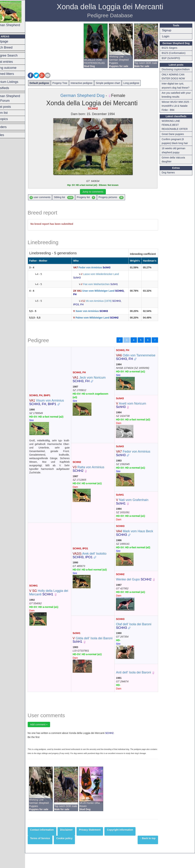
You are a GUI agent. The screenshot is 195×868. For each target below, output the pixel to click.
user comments (49, 197)
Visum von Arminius (55, 404)
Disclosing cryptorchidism (177, 69)
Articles (8, 135)
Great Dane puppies (174, 134)
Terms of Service (49, 853)
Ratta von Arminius (95, 473)
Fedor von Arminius (98, 267)
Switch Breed (12, 47)
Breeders (9, 127)
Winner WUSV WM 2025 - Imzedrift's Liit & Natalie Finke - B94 (177, 106)
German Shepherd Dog (16, 16)
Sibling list (73, 197)
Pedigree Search (14, 55)
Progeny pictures (120, 197)
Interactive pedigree (90, 83)
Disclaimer (75, 845)
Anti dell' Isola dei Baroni (138, 679)
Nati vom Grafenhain (136, 505)
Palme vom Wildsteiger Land (102, 318)
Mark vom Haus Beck (139, 537)
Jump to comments (98, 192)
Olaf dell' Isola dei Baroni (138, 633)
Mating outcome (14, 68)
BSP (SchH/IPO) (173, 58)
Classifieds (10, 88)
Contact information (51, 845)
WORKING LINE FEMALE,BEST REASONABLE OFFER (176, 125)
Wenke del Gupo (138, 583)
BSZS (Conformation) (175, 53)
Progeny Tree (69, 83)
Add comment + (48, 735)
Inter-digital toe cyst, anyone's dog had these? (177, 86)
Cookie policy (73, 853)
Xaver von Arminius (96, 311)
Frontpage (10, 41)
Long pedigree (140, 83)
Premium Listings (15, 82)
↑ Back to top (150, 853)
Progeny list (95, 197)
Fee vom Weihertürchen (105, 284)
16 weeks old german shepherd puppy (175, 150)
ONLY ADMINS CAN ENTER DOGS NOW (175, 76)
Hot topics (10, 119)
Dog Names (170, 172)
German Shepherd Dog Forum (16, 98)
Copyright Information (129, 845)
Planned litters (13, 74)
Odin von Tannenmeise (139, 357)
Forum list (9, 113)
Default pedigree (48, 83)
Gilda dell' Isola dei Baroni (94, 649)
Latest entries (12, 62)
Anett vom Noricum (135, 409)
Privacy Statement (98, 845)
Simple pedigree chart (117, 83)
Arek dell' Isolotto (96, 561)
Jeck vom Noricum (96, 381)
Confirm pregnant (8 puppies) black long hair (177, 141)
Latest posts (11, 107)
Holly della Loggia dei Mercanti (55, 600)
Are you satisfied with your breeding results (175, 95)
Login (167, 36)
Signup (168, 30)
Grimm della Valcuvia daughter (175, 160)
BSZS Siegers (171, 48)
